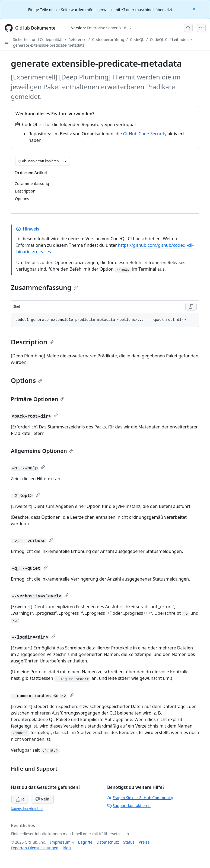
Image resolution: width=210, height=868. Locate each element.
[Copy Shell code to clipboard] (191, 307)
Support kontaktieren (129, 805)
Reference (77, 39)
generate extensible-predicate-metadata (49, 45)
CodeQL (137, 39)
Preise (144, 842)
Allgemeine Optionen (42, 451)
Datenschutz (108, 842)
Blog (67, 848)
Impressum (60, 842)
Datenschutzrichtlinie (27, 809)
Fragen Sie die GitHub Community (140, 798)
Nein (42, 799)
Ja (20, 799)
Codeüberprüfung (108, 39)
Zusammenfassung (44, 287)
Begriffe (85, 842)
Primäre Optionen (38, 399)
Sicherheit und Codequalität (38, 39)
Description (32, 342)
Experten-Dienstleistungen (35, 848)
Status (129, 842)
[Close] (195, 9)
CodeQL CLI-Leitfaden (169, 39)
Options (27, 380)
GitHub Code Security (145, 134)
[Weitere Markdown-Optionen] (65, 161)
